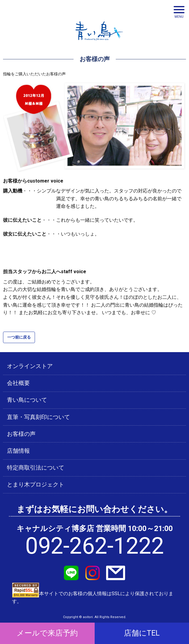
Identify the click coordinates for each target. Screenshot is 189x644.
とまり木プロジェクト (36, 485)
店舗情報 (18, 451)
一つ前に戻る (19, 337)
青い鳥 (99, 42)
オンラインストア (30, 366)
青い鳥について (27, 400)
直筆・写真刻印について (38, 417)
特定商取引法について (36, 468)
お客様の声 (21, 434)
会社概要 (18, 383)
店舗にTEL (142, 633)
